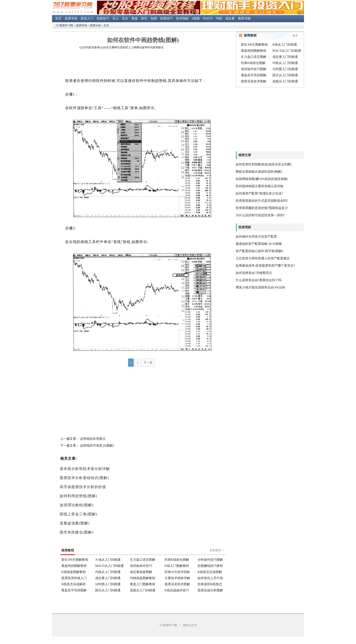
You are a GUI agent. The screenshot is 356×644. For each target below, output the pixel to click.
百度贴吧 (123, 47)
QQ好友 (104, 47)
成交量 (230, 18)
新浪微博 (94, 47)
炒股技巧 (166, 18)
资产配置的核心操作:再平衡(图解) (259, 251)
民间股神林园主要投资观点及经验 (260, 186)
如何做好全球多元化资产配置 (256, 237)
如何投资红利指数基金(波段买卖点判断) (264, 164)
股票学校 (71, 18)
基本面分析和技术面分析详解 (85, 469)
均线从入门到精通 (285, 63)
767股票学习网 (64, 25)
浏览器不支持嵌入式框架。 (143, 568)
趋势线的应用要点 (93, 439)
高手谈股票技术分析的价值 (83, 487)
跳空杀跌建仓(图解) (77, 532)
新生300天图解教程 (254, 45)
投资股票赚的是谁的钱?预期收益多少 (262, 208)
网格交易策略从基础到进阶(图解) (259, 172)
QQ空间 (84, 47)
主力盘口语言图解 (254, 57)
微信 (161, 47)
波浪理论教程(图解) (77, 505)
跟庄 (144, 18)
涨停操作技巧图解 (254, 69)
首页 (58, 18)
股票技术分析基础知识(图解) (84, 478)
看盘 (135, 18)
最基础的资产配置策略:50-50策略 (259, 244)
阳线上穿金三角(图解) (79, 514)
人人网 (132, 47)
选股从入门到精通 (285, 81)
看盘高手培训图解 (254, 75)
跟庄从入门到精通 (285, 75)
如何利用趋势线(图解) (79, 496)
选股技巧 (103, 18)
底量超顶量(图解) (75, 523)
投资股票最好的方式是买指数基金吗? (262, 201)
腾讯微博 (142, 47)
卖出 (125, 18)
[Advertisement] (143, 64)
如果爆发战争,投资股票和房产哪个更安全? (265, 266)
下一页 (148, 363)
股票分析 (95, 25)
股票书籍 (244, 18)
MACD (208, 18)
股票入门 (87, 18)
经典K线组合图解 (253, 63)
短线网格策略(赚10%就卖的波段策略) (262, 179)
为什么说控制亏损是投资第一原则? (260, 215)
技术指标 (182, 18)
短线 (154, 18)
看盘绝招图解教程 (254, 51)
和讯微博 (153, 47)
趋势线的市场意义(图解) (97, 446)
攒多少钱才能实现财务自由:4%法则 (261, 287)
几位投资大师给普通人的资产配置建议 (263, 258)
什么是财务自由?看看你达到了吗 (259, 280)
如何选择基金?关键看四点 (254, 273)
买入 (116, 18)
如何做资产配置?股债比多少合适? (259, 193)
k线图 (196, 18)
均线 (219, 18)
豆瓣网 (113, 47)
